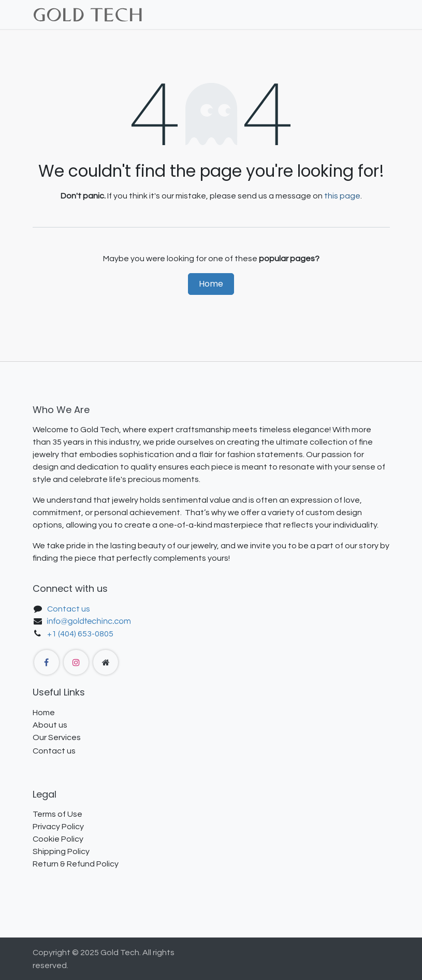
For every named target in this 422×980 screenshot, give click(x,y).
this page (342, 196)
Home (211, 284)
